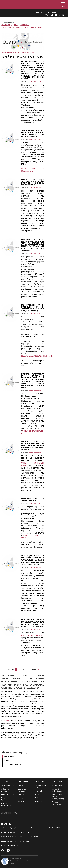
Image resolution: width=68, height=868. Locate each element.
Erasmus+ (8, 757)
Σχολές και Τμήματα (22, 790)
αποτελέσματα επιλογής (33, 635)
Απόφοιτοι (22, 801)
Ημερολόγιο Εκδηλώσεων (57, 790)
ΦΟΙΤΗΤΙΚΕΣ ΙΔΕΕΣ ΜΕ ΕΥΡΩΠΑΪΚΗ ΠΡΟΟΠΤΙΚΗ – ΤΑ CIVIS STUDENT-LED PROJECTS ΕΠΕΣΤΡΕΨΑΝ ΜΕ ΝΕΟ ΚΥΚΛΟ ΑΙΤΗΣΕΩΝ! (33, 446)
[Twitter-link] (59, 15)
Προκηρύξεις (57, 786)
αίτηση (8, 721)
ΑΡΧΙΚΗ (3, 53)
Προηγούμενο (10, 670)
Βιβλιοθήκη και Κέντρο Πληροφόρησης (58, 797)
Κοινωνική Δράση (8, 795)
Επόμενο (38, 670)
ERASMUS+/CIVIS (12, 53)
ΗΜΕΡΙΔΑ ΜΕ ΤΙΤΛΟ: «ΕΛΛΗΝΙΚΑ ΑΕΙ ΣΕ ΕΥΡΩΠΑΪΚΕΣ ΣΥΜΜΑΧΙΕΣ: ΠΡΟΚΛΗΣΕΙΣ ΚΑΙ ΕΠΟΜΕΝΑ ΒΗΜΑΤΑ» (33, 182)
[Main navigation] (63, 5)
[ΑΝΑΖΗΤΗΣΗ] (40, 15)
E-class (38, 795)
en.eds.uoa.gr (55, 13)
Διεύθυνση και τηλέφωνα (41, 787)
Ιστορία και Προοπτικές (6, 799)
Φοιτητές (22, 798)
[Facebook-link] (52, 15)
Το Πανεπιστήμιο (8, 786)
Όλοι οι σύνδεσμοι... (57, 803)
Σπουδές (22, 786)
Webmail (39, 791)
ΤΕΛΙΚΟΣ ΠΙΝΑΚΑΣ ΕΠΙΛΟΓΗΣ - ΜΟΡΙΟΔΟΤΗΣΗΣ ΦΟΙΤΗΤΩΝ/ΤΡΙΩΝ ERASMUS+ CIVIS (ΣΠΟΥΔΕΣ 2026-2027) (33, 134)
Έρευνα (21, 795)
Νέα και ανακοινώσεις (6, 804)
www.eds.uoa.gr (41, 13)
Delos (38, 798)
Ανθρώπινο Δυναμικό (6, 790)
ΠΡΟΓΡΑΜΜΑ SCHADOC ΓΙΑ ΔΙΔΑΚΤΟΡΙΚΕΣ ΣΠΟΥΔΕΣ (33, 500)
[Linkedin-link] (63, 15)
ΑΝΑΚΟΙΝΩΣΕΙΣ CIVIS (27, 53)
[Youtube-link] (56, 15)
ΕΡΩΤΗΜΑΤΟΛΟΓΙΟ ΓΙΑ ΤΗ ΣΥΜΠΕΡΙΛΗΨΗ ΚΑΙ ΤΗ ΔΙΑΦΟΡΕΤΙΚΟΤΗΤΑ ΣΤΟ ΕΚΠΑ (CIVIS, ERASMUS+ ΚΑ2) (33, 308)
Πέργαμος (39, 801)
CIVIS (19, 53)
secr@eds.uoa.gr (12, 846)
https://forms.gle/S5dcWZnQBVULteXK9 (37, 356)
